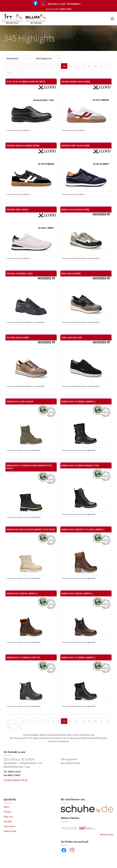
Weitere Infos (107, 834)
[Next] (14, 72)
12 (77, 66)
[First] (8, 66)
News (6, 807)
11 (70, 66)
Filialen (7, 812)
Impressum (9, 826)
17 (108, 66)
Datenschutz (10, 831)
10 (64, 66)
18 (8, 72)
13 (83, 66)
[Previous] (13, 66)
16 (102, 66)
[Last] (19, 72)
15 (95, 66)
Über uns (8, 816)
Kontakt (8, 821)
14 (89, 66)
